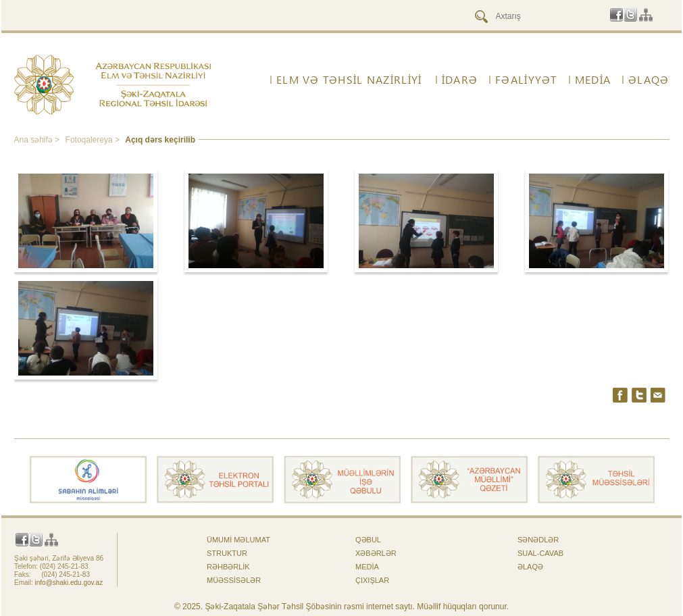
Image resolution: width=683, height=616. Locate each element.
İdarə (460, 80)
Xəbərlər (376, 553)
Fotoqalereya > (94, 140)
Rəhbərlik (228, 567)
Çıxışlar (372, 580)
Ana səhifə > (38, 140)
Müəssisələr (234, 580)
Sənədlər (538, 540)
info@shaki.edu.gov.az (69, 583)
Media (593, 80)
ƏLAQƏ (649, 80)
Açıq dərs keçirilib (160, 140)
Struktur (227, 553)
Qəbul (368, 540)
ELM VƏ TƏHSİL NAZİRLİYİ (349, 80)
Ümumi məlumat (238, 540)
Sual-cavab (540, 553)
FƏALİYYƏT (526, 80)
